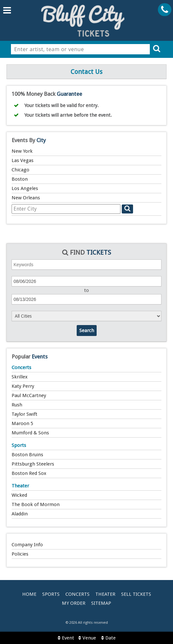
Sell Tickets (136, 594)
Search (87, 331)
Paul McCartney (29, 395)
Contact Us (86, 72)
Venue (87, 638)
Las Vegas (23, 160)
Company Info (27, 545)
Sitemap (101, 603)
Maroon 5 (22, 423)
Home (29, 594)
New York (22, 151)
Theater (20, 486)
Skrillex (20, 377)
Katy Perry (23, 386)
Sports (19, 445)
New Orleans (26, 198)
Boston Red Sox (29, 473)
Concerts (21, 367)
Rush (17, 405)
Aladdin (20, 514)
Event (66, 638)
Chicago (20, 170)
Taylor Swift (24, 414)
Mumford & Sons (30, 433)
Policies (20, 554)
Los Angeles (25, 188)
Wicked (19, 495)
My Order (74, 603)
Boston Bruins (27, 455)
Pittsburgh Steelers (33, 464)
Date (108, 638)
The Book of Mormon (36, 504)
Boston (20, 179)
